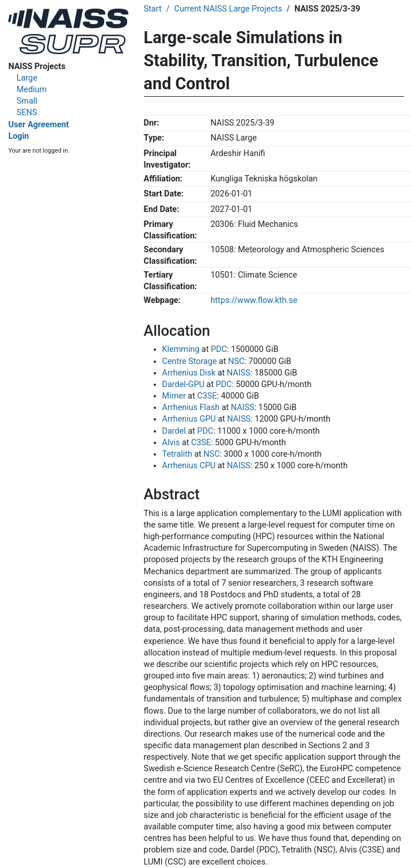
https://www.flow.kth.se (254, 300)
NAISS (239, 373)
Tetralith (177, 454)
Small (27, 101)
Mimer (174, 396)
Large (27, 78)
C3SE (207, 396)
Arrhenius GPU (189, 419)
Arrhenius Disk (189, 373)
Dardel (174, 431)
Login (18, 136)
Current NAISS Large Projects (229, 9)
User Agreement (38, 125)
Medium (32, 90)
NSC (236, 361)
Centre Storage (190, 361)
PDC (219, 349)
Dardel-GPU (183, 384)
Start (153, 9)
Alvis (171, 443)
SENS (27, 113)
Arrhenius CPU (189, 466)
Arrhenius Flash (191, 408)
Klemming (181, 349)
